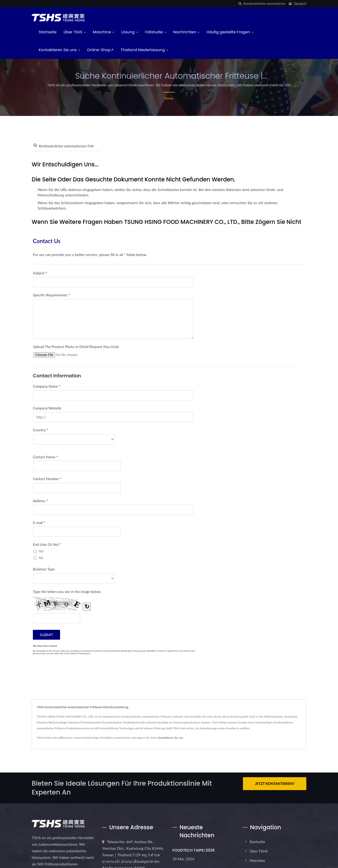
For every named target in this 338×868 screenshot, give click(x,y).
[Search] (264, 4)
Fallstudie (156, 32)
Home (169, 98)
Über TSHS (75, 32)
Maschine (103, 32)
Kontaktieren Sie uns (59, 50)
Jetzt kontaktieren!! (275, 784)
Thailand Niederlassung (144, 50)
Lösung (130, 32)
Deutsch (300, 4)
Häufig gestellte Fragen (230, 32)
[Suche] (240, 4)
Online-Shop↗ (100, 50)
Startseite (48, 32)
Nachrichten (186, 32)
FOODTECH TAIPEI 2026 (194, 850)
